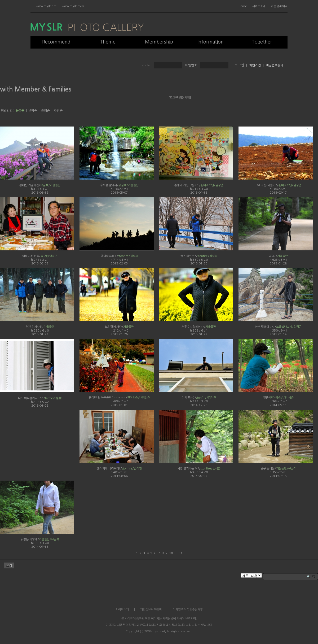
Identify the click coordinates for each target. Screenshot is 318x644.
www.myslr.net (46, 6)
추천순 (58, 111)
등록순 (20, 111)
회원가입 (255, 65)
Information (211, 42)
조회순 (45, 111)
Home (243, 6)
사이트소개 (259, 6)
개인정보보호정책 (151, 610)
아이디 (146, 65)
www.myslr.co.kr (73, 6)
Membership (159, 42)
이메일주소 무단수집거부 (188, 610)
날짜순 (33, 111)
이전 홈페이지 (279, 6)
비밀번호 (191, 65)
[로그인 (173, 98)
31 (180, 553)
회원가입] (185, 98)
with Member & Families (36, 89)
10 (171, 553)
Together (262, 42)
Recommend (56, 42)
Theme (108, 42)
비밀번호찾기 (275, 65)
